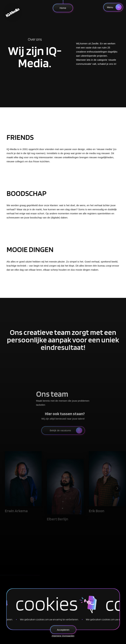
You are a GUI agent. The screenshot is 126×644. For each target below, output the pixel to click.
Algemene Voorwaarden (63, 636)
